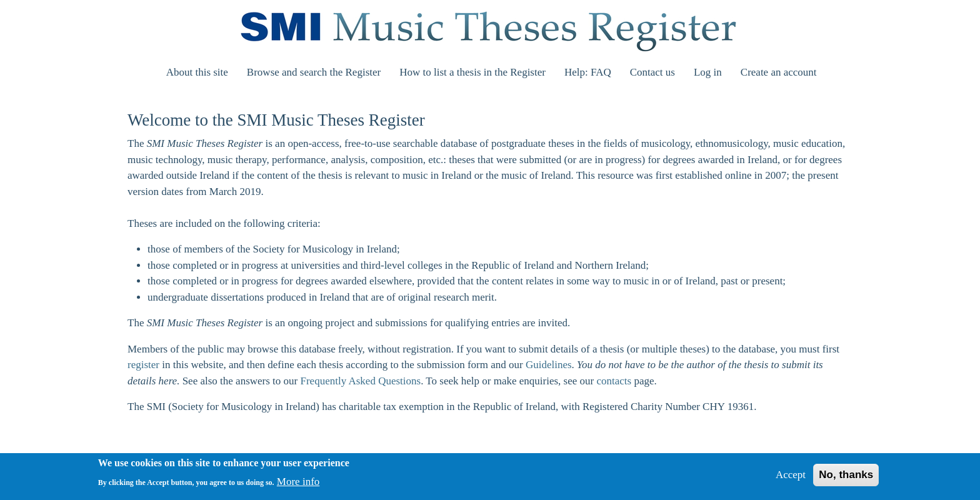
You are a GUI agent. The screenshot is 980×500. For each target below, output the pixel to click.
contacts (614, 381)
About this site (197, 72)
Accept (791, 478)
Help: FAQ (588, 72)
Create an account (779, 72)
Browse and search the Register (314, 72)
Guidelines (549, 365)
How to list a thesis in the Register (472, 72)
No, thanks (846, 478)
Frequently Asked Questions (361, 381)
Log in (708, 72)
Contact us (652, 72)
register (143, 365)
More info (298, 485)
